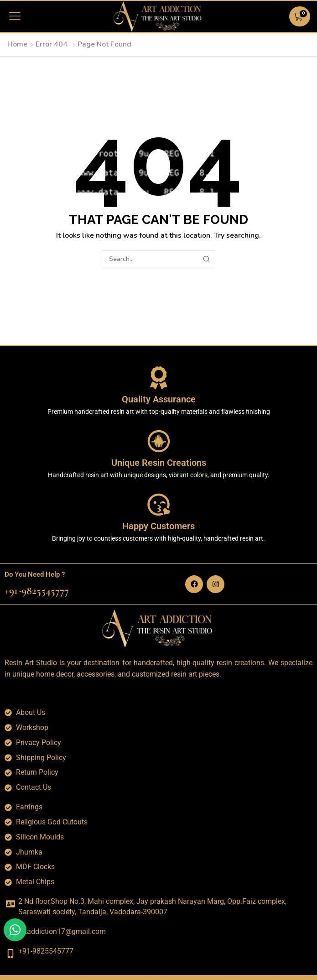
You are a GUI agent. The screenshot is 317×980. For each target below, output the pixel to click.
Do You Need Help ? (35, 574)
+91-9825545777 (37, 591)
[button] (15, 16)
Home (17, 44)
